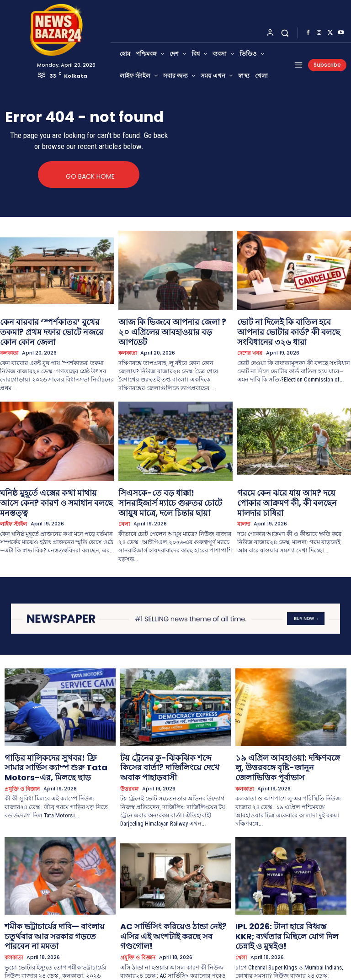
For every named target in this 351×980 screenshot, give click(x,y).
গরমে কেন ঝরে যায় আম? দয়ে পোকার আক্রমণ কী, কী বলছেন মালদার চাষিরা (286, 480)
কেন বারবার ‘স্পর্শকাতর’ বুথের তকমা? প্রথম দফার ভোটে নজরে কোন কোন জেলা (56, 324)
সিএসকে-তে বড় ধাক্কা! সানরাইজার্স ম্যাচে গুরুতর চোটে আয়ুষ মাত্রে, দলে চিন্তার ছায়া (173, 480)
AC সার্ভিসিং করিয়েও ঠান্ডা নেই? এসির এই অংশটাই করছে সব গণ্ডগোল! (174, 883)
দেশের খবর (248, 338)
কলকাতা (9, 338)
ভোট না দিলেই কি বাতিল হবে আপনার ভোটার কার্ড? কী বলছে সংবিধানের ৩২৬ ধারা (294, 324)
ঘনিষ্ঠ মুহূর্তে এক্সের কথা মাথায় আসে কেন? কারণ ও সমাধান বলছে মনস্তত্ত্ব (53, 480)
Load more (175, 956)
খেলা (123, 494)
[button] (285, 33)
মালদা (243, 494)
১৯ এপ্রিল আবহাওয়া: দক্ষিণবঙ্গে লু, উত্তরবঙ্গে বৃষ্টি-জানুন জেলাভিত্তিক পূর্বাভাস (290, 730)
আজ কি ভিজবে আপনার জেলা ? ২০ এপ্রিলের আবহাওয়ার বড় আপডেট (166, 324)
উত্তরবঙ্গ (128, 744)
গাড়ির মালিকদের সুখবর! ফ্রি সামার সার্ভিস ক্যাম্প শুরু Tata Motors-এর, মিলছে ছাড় (58, 734)
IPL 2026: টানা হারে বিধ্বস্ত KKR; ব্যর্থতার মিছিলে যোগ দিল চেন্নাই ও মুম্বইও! (290, 883)
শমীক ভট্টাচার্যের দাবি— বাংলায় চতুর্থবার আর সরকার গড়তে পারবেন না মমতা (56, 883)
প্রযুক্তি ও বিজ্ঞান (21, 751)
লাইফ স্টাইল (13, 494)
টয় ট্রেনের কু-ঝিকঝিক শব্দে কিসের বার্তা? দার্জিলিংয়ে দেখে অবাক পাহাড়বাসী (173, 730)
